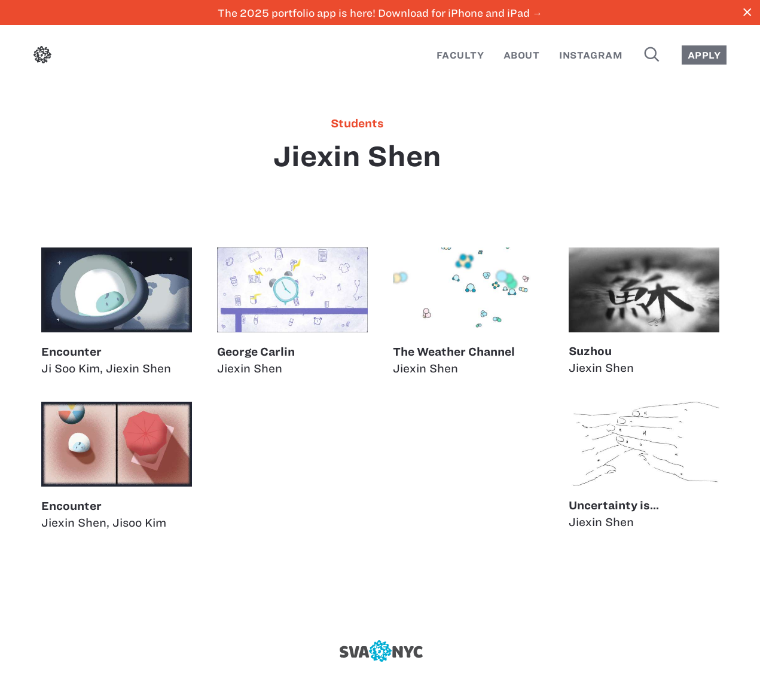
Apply (704, 55)
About (521, 55)
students (357, 124)
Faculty (460, 55)
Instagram (591, 55)
